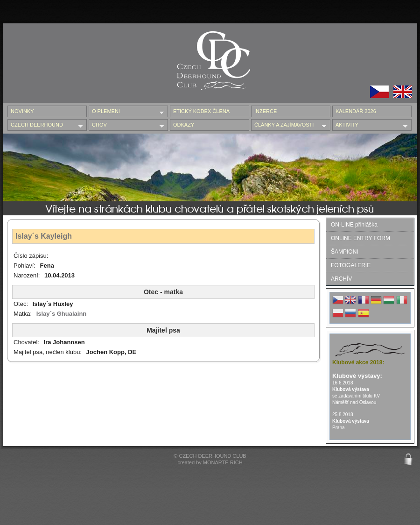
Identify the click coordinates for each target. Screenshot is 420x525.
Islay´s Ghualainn (62, 314)
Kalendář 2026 (356, 111)
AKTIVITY (370, 125)
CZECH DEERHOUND (45, 125)
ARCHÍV (341, 279)
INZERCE (266, 111)
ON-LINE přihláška (354, 225)
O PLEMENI (126, 112)
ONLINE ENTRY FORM (360, 238)
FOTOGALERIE (351, 265)
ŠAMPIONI (345, 252)
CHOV (126, 125)
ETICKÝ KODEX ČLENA (201, 111)
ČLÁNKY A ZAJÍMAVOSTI (289, 125)
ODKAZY (184, 125)
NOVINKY (22, 111)
